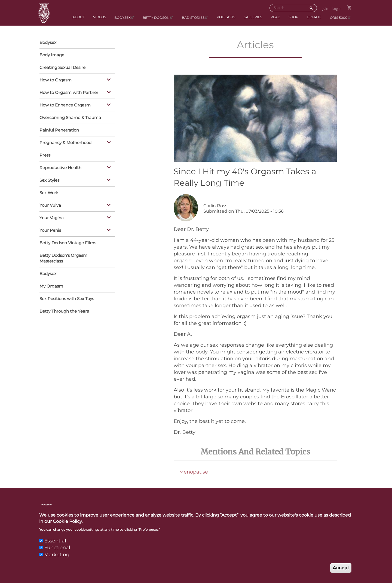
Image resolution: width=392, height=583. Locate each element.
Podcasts (226, 17)
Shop (293, 17)
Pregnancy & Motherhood (76, 143)
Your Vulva (76, 206)
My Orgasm (51, 286)
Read (275, 17)
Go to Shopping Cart (349, 7)
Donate (314, 17)
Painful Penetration (59, 130)
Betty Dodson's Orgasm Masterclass (63, 258)
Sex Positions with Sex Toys (67, 299)
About (79, 17)
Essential (55, 544)
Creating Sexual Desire (62, 67)
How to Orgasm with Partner (76, 93)
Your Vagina (76, 218)
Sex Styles (76, 181)
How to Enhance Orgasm (76, 105)
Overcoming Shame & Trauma (70, 117)
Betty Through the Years (64, 311)
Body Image (52, 55)
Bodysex (124, 17)
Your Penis (76, 231)
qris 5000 (341, 17)
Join (325, 9)
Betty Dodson (158, 17)
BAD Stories (195, 17)
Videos (99, 17)
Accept (341, 570)
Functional (57, 550)
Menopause (194, 472)
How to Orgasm (76, 80)
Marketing (57, 557)
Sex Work (49, 193)
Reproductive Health (76, 168)
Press (45, 155)
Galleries (253, 17)
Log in (337, 9)
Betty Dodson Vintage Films (68, 243)
